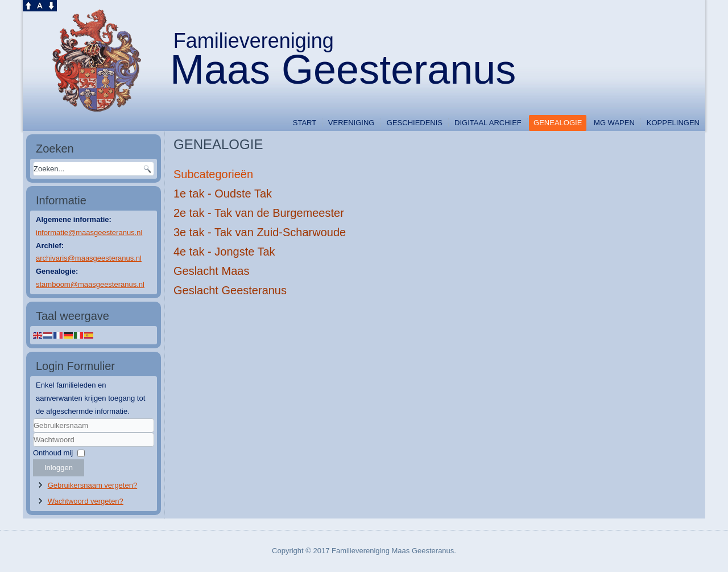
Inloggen (59, 468)
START (305, 123)
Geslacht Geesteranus (230, 290)
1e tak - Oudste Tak (223, 194)
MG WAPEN (614, 123)
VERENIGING (351, 123)
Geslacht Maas (211, 271)
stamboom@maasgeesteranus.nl (90, 284)
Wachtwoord (33, 447)
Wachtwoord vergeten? (86, 501)
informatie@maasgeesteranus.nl (89, 232)
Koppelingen (673, 123)
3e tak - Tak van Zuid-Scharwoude (260, 232)
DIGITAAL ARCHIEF (488, 123)
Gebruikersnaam (33, 433)
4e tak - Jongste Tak (224, 252)
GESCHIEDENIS (415, 123)
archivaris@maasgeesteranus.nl (89, 258)
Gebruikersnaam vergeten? (93, 485)
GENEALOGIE (558, 123)
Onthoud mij (53, 453)
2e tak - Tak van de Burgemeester (259, 213)
